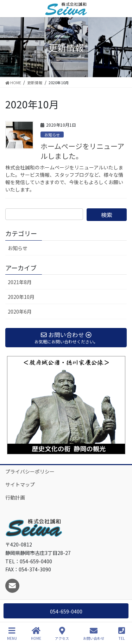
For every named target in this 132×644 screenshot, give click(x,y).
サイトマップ (20, 484)
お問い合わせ (94, 634)
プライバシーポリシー (30, 471)
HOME (36, 634)
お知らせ (52, 135)
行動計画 (15, 497)
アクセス (62, 634)
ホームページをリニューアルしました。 (82, 151)
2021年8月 (20, 282)
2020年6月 (20, 311)
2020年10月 (21, 297)
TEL (122, 634)
